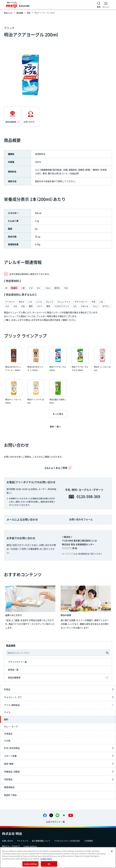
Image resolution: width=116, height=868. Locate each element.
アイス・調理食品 (12, 705)
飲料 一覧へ (55, 427)
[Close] (112, 851)
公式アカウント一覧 (55, 822)
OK (49, 864)
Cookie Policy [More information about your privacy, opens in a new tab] (46, 859)
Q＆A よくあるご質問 (58, 468)
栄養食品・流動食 (12, 772)
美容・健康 (9, 764)
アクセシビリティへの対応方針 (67, 841)
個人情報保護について (41, 841)
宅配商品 (8, 779)
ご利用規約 (88, 841)
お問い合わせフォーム (81, 519)
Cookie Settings (30, 846)
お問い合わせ (8, 841)
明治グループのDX (11, 846)
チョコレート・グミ (13, 697)
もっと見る (58, 414)
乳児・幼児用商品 (12, 748)
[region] (58, 858)
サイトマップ (23, 841)
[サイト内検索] (99, 5)
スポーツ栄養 (10, 756)
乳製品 (7, 689)
